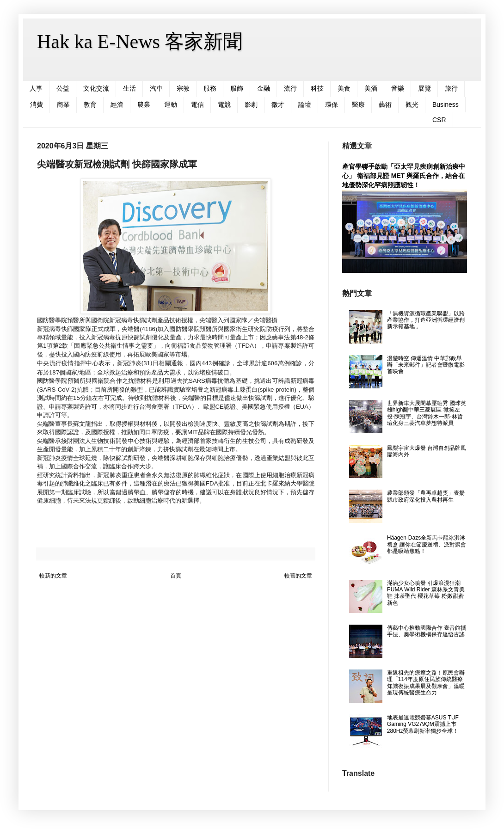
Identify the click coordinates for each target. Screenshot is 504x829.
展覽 (424, 88)
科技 (317, 88)
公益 (63, 88)
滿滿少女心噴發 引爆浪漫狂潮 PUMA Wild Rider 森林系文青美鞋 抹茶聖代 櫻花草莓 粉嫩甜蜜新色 (426, 593)
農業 (144, 104)
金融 (264, 88)
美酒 (371, 88)
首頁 (176, 576)
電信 (197, 104)
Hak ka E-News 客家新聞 (140, 42)
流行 (290, 88)
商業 (63, 104)
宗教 (183, 88)
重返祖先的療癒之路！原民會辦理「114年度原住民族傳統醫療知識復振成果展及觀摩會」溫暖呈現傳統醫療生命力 (426, 683)
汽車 (156, 88)
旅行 (451, 88)
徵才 (278, 104)
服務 (210, 88)
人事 (36, 88)
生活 (129, 88)
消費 (37, 104)
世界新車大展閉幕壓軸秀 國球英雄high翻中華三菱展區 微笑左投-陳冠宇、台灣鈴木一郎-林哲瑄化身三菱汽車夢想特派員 (427, 413)
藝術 (385, 104)
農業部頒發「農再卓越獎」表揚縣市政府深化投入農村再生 (426, 496)
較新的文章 (53, 576)
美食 (344, 88)
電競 (224, 104)
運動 (171, 104)
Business (446, 104)
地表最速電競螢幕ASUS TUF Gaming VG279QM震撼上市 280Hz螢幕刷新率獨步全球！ (423, 724)
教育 (90, 104)
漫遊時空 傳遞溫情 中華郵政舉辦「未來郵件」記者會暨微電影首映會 (426, 365)
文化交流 (96, 88)
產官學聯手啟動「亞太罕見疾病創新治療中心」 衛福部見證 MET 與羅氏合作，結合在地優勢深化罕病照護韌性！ (404, 175)
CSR (439, 120)
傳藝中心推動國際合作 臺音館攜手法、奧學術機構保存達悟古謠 (427, 631)
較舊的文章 (298, 576)
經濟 (117, 104)
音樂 (398, 88)
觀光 (412, 104)
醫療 (358, 104)
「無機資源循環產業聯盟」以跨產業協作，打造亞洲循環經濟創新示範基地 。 (426, 320)
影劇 (251, 104)
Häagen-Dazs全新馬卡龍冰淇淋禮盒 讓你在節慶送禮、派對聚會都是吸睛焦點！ (427, 544)
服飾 (237, 88)
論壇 (305, 104)
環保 (332, 104)
